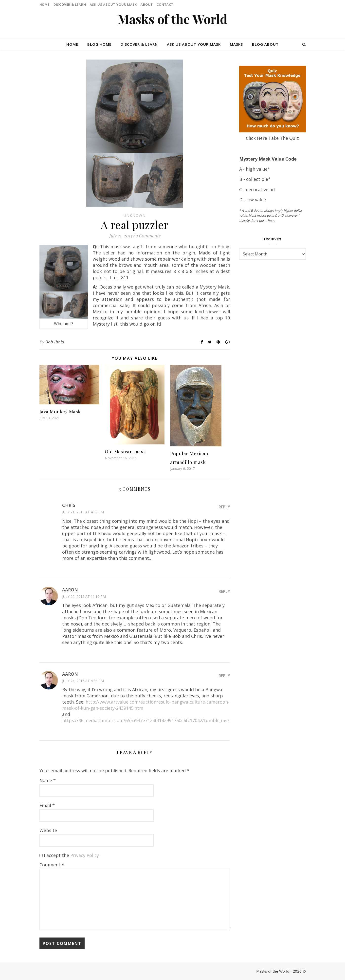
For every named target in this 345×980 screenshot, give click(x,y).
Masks (236, 44)
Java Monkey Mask (60, 411)
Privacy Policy (85, 855)
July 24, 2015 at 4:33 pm (83, 681)
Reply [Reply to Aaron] (224, 591)
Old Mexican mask (126, 451)
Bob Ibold (55, 342)
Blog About (265, 44)
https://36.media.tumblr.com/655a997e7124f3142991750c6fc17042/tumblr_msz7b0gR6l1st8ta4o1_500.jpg (174, 720)
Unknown (135, 216)
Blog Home (99, 44)
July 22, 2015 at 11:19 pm (84, 596)
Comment (52, 865)
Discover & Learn (70, 4)
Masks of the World (172, 19)
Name (48, 780)
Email (47, 805)
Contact (165, 4)
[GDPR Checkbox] (41, 855)
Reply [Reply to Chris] (224, 507)
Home (45, 4)
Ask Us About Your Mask (113, 4)
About (147, 4)
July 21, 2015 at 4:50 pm (83, 512)
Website (48, 830)
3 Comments (148, 236)
